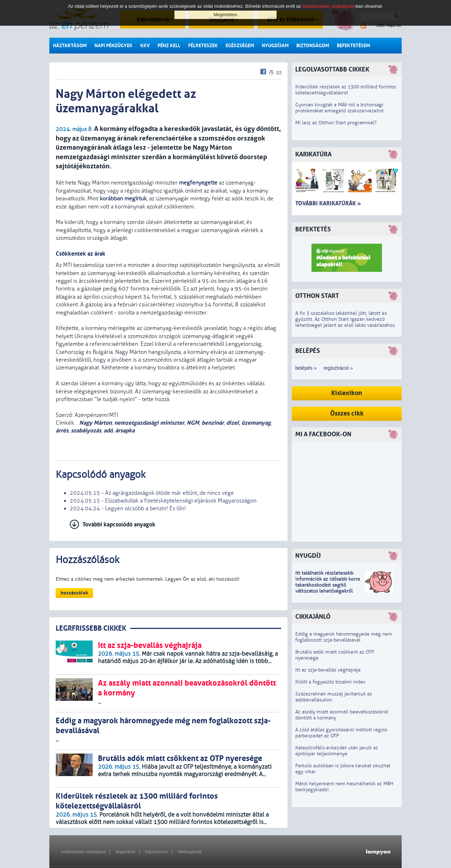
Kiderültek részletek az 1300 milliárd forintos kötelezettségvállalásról (346, 90)
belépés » (306, 368)
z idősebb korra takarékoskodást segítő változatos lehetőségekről (328, 585)
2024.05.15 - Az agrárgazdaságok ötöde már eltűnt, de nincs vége (152, 493)
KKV (145, 46)
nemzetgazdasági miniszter (149, 423)
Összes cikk (347, 414)
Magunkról (125, 852)
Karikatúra (313, 154)
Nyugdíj (308, 556)
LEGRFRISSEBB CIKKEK (91, 628)
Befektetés (313, 229)
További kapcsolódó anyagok (119, 524)
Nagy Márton (95, 423)
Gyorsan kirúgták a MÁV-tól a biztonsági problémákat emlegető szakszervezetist (339, 108)
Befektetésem (353, 46)
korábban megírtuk (123, 199)
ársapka (125, 430)
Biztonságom (313, 46)
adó (108, 430)
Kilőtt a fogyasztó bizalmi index (330, 682)
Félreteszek (203, 46)
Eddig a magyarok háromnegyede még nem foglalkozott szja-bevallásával (344, 637)
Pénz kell (169, 46)
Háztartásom (70, 46)
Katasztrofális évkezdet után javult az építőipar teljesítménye (337, 751)
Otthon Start (317, 296)
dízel (233, 423)
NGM (193, 423)
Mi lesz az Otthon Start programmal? (336, 123)
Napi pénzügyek (113, 46)
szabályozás (86, 430)
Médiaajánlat (190, 852)
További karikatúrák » (328, 203)
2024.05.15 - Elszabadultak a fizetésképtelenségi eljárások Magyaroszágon (163, 501)
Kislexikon (347, 393)
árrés (62, 430)
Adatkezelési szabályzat (83, 852)
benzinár (213, 423)
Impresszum (156, 852)
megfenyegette (198, 183)
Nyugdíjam (275, 46)
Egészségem (240, 46)
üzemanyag (256, 423)
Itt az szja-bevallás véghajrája (328, 670)
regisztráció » (338, 368)
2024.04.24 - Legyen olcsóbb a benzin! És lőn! (128, 508)
